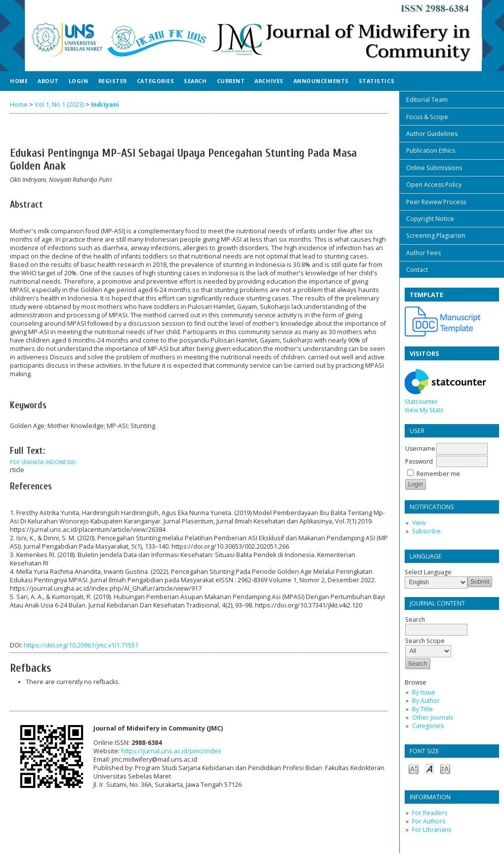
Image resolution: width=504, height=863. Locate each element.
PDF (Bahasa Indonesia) (43, 462)
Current (231, 81)
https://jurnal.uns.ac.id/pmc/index (171, 751)
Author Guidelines (432, 134)
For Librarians (432, 830)
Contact (417, 270)
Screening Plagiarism (436, 236)
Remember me (438, 474)
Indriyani (105, 105)
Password (419, 461)
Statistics (377, 81)
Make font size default (429, 768)
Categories (428, 726)
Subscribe (426, 531)
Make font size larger (445, 768)
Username (420, 449)
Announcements (321, 81)
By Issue (424, 692)
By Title (422, 709)
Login (79, 81)
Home (19, 81)
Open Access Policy (434, 185)
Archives (269, 81)
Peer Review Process (436, 202)
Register (113, 81)
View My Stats (424, 410)
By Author (426, 701)
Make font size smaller (414, 768)
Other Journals (433, 717)
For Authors (429, 821)
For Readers (430, 813)
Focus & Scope (427, 117)
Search (195, 81)
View (419, 523)
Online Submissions (434, 168)
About (48, 81)
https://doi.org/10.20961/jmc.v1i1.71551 (81, 645)
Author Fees (423, 253)
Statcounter (421, 402)
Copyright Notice (430, 219)
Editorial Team (427, 100)
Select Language (428, 572)
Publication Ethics (431, 151)
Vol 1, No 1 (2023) (59, 105)
